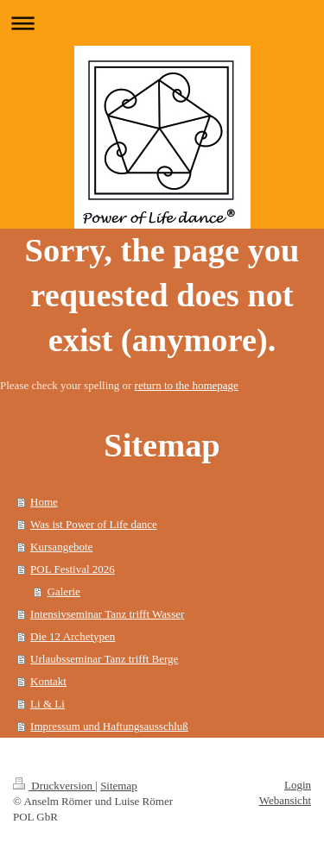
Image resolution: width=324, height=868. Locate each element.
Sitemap (119, 786)
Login (298, 785)
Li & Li (48, 704)
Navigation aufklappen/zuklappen (162, 23)
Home (44, 502)
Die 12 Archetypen (73, 636)
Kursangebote (61, 547)
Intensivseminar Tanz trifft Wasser (107, 614)
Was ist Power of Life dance (94, 524)
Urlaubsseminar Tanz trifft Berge (104, 659)
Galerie (64, 591)
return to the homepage (187, 385)
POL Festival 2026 (73, 569)
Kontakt (48, 681)
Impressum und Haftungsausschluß (109, 726)
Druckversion (54, 786)
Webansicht (285, 800)
